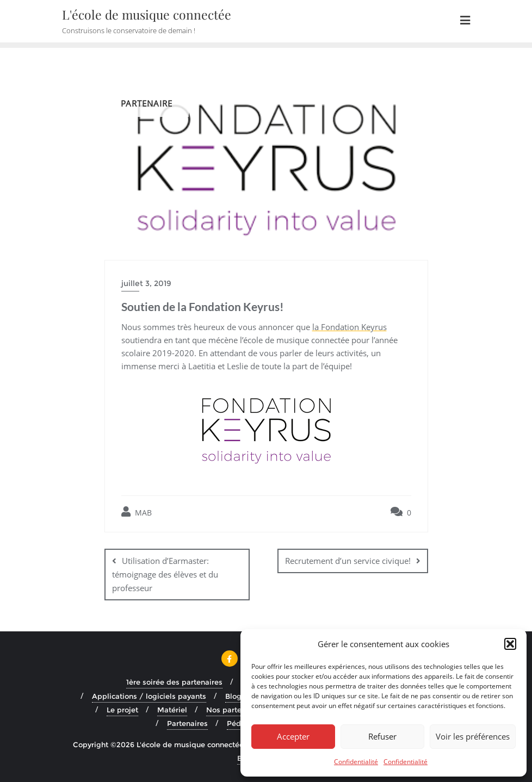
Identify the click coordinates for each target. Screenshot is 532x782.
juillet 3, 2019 (146, 283)
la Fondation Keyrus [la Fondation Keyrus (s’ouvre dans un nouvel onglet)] (349, 327)
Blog (233, 696)
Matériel (172, 710)
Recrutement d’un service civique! (348, 561)
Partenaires (187, 723)
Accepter (293, 736)
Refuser (382, 736)
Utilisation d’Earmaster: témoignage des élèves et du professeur (165, 574)
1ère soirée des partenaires (174, 682)
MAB (137, 512)
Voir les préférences (473, 736)
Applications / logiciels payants (149, 696)
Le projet (122, 710)
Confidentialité (356, 762)
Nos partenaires (235, 710)
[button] (510, 644)
